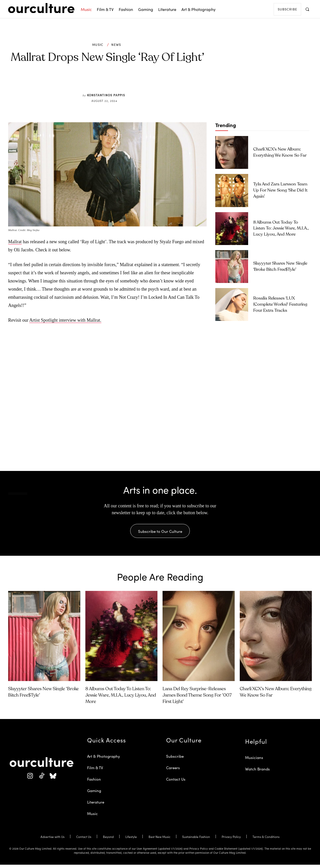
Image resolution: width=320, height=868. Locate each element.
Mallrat (15, 242)
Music (98, 45)
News (116, 45)
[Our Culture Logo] (41, 8)
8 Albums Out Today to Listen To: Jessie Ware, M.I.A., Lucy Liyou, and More (281, 229)
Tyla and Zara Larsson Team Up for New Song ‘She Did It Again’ (280, 190)
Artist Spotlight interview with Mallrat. (65, 320)
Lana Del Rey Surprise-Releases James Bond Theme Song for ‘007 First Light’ (197, 699)
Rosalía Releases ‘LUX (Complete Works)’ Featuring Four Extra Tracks (280, 304)
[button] (307, 9)
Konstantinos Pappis (106, 95)
